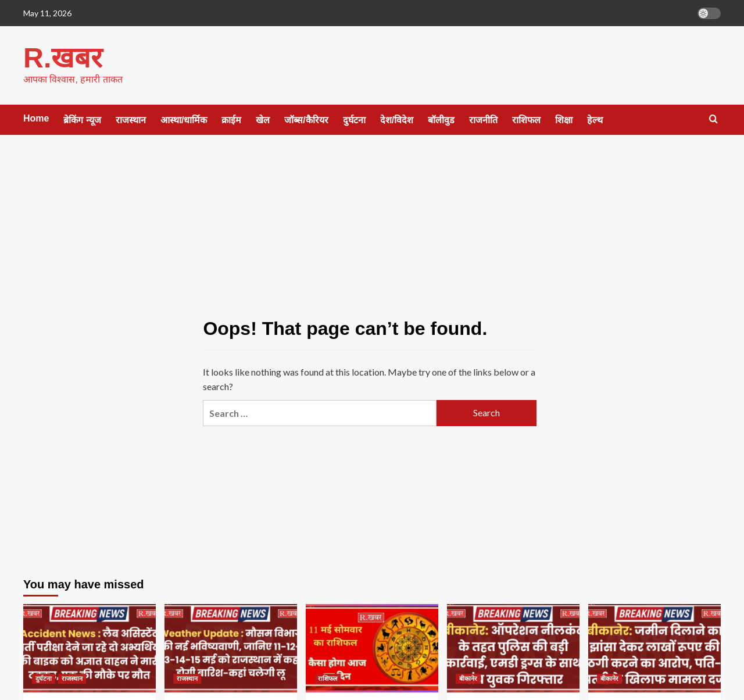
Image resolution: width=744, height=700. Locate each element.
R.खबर (62, 57)
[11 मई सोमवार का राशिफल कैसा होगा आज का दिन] (372, 648)
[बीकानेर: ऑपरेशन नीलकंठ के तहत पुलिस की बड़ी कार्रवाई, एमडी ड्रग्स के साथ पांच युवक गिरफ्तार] (513, 648)
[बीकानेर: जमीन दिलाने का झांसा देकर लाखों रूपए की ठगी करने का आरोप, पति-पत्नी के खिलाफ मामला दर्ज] (654, 648)
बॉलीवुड (441, 119)
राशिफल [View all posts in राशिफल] (328, 678)
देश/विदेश (397, 119)
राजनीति (483, 119)
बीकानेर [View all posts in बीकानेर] (468, 678)
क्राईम (231, 119)
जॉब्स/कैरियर (306, 119)
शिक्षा (564, 119)
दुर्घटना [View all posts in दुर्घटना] (44, 678)
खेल (263, 119)
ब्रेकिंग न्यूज (82, 119)
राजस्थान (131, 119)
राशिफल (526, 119)
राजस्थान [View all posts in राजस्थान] (72, 678)
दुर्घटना (354, 119)
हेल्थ (595, 119)
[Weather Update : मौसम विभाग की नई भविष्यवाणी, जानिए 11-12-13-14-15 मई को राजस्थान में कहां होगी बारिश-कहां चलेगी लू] (231, 648)
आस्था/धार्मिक (184, 119)
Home (36, 118)
